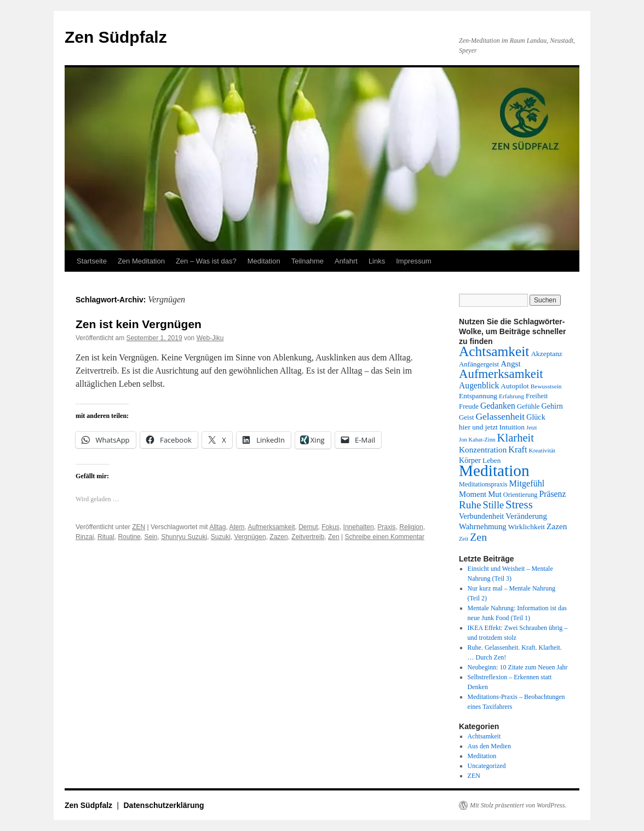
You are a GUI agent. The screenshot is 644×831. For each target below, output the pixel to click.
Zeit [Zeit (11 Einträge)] (464, 539)
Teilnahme (307, 261)
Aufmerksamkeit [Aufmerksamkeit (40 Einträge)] (501, 374)
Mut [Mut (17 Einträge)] (495, 494)
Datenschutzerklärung (164, 805)
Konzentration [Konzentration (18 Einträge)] (483, 449)
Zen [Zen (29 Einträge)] (478, 537)
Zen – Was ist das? (206, 261)
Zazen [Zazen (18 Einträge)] (557, 526)
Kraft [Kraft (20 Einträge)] (517, 450)
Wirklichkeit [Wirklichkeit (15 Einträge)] (527, 527)
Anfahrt (346, 261)
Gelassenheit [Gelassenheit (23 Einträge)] (500, 416)
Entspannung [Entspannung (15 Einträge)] (478, 396)
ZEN (139, 527)
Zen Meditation (141, 261)
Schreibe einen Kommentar (385, 537)
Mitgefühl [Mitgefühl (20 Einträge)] (527, 484)
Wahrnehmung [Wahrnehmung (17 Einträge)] (483, 526)
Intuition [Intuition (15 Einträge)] (512, 427)
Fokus (330, 527)
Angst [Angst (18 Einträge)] (510, 363)
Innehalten (359, 527)
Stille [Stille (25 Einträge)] (494, 505)
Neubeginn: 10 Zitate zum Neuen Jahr (518, 667)
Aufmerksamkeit (271, 527)
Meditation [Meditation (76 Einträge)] (494, 471)
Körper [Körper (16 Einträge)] (470, 460)
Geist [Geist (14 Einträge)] (466, 417)
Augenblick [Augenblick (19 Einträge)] (479, 385)
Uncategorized (487, 766)
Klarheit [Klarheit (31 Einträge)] (516, 438)
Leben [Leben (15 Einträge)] (492, 460)
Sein (151, 537)
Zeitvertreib (308, 537)
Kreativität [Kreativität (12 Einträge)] (542, 450)
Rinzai (85, 537)
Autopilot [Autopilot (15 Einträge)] (514, 386)
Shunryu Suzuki (184, 537)
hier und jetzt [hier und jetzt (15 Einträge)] (478, 427)
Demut (308, 527)
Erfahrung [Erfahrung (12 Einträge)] (511, 396)
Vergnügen (250, 537)
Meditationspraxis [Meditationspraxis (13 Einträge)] (483, 484)
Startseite (92, 261)
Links (377, 261)
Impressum (413, 261)
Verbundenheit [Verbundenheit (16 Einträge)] (481, 516)
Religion (411, 527)
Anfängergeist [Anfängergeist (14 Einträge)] (479, 364)
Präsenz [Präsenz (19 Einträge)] (553, 494)
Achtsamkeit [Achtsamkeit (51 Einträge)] (494, 351)
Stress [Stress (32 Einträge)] (519, 504)
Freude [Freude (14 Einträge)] (469, 406)
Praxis (386, 527)
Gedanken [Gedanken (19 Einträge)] (498, 406)
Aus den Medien (489, 746)
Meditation (264, 261)
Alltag (217, 527)
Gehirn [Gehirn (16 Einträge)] (552, 406)
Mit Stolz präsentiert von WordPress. (518, 805)
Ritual (106, 537)
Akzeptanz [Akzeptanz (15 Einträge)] (546, 354)
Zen (334, 537)
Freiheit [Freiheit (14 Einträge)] (537, 396)
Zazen (278, 537)
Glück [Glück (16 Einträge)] (536, 417)
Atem (237, 527)
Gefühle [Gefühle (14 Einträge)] (528, 406)
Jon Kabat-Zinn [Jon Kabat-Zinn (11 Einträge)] (477, 440)
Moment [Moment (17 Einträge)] (473, 494)
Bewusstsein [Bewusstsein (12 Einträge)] (546, 386)
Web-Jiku (210, 338)
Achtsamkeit (484, 736)
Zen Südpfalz (116, 37)
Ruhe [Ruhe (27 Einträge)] (470, 505)
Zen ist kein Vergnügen (139, 324)
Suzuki (221, 537)
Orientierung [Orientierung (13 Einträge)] (521, 495)
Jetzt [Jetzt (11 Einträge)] (532, 428)
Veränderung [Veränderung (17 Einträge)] (526, 516)
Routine (129, 537)
